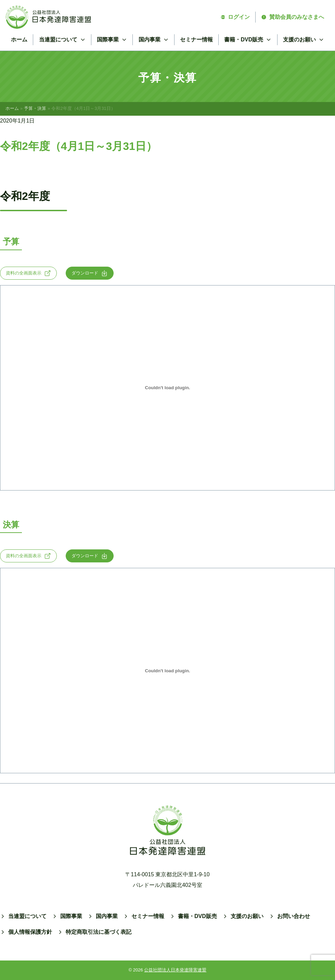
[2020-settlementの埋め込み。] (167, 671)
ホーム (19, 40)
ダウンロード (90, 273)
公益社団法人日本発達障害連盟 (175, 970)
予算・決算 (35, 108)
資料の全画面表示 (28, 273)
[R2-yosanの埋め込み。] (167, 388)
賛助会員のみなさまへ (293, 17)
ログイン (235, 17)
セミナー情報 (196, 40)
